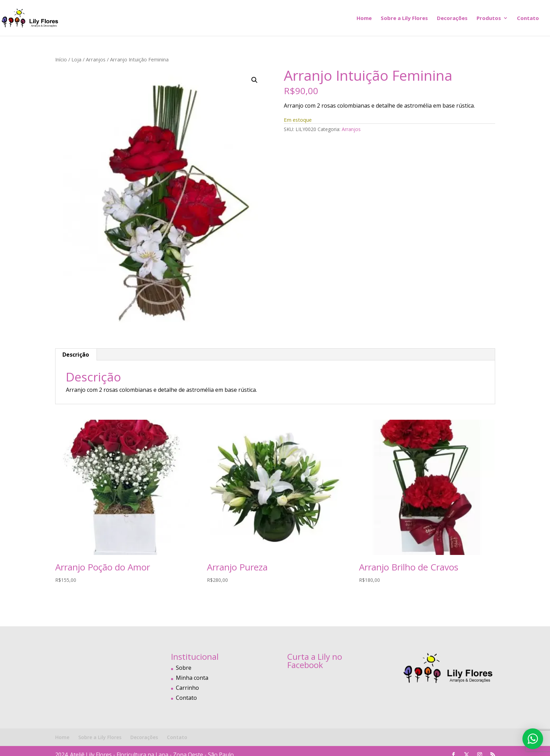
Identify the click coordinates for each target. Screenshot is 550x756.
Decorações (452, 18)
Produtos (489, 18)
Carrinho (187, 688)
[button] (254, 80)
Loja (76, 59)
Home (364, 18)
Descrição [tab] (76, 355)
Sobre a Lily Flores (404, 18)
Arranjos (96, 59)
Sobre (184, 668)
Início (61, 59)
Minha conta (192, 678)
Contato (528, 18)
